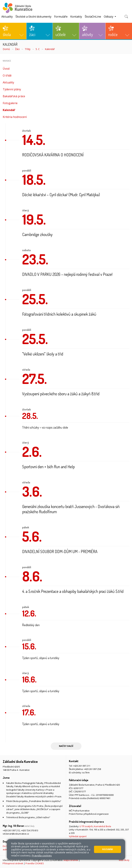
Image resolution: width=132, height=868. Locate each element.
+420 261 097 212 (11, 830)
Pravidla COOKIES (35, 863)
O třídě (7, 76)
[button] (13, 31)
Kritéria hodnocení (15, 117)
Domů (6, 49)
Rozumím (108, 849)
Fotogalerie (10, 103)
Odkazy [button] (109, 17)
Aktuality (7, 17)
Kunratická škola (102, 826)
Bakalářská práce (14, 96)
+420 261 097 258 (92, 769)
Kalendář (50, 49)
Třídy (28, 49)
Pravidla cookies (42, 855)
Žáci (17, 49)
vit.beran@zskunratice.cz (16, 834)
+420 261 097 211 (82, 766)
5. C (38, 49)
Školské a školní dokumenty (33, 17)
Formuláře (61, 17)
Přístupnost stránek (13, 863)
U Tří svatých (86, 826)
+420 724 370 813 (30, 830)
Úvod (6, 69)
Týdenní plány (12, 89)
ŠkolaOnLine (93, 17)
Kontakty (76, 17)
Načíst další (66, 746)
